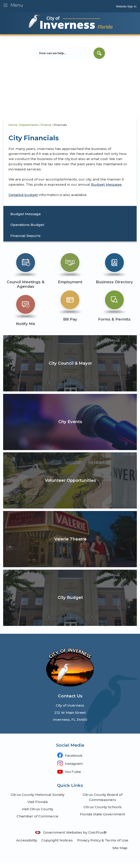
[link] (126, 6)
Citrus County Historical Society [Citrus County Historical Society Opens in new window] (37, 795)
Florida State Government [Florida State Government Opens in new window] (102, 814)
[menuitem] (70, 214)
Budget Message (106, 184)
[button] (99, 53)
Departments (29, 125)
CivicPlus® (97, 832)
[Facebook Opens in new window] (70, 755)
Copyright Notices (57, 840)
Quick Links (70, 785)
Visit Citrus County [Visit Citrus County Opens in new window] (37, 809)
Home (13, 125)
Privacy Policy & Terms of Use (103, 840)
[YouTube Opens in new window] (70, 771)
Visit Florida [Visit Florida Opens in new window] (37, 802)
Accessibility (27, 840)
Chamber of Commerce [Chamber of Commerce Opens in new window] (37, 816)
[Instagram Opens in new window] (70, 763)
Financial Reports (25, 236)
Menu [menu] (17, 5)
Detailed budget (23, 195)
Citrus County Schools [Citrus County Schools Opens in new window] (103, 807)
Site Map (120, 848)
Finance (46, 125)
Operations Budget (27, 225)
